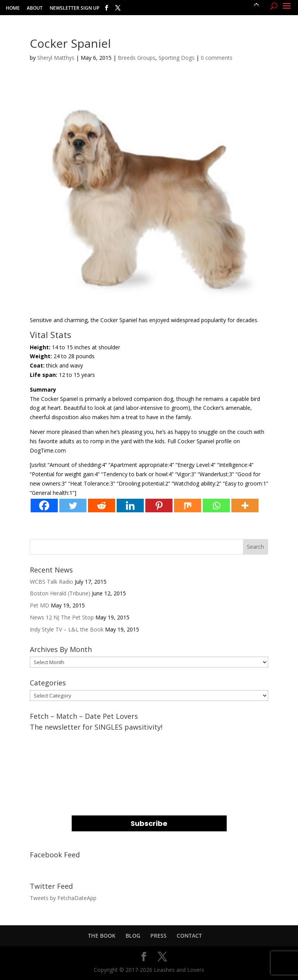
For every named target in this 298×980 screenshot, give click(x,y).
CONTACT (189, 936)
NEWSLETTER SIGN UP (74, 9)
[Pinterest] (159, 506)
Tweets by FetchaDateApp (63, 898)
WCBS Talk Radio (52, 582)
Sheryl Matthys (56, 58)
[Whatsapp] (216, 506)
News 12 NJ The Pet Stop (62, 617)
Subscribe (149, 823)
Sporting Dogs (177, 58)
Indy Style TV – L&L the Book (67, 629)
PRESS (158, 936)
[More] (245, 506)
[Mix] (188, 506)
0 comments (217, 58)
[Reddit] (102, 506)
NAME (81, 770)
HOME (13, 9)
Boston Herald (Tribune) (60, 593)
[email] (149, 754)
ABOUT (35, 9)
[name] (149, 785)
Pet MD (40, 605)
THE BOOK (102, 936)
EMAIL (81, 739)
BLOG (133, 936)
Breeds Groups (137, 58)
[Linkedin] (130, 506)
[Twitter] (73, 506)
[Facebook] (44, 506)
